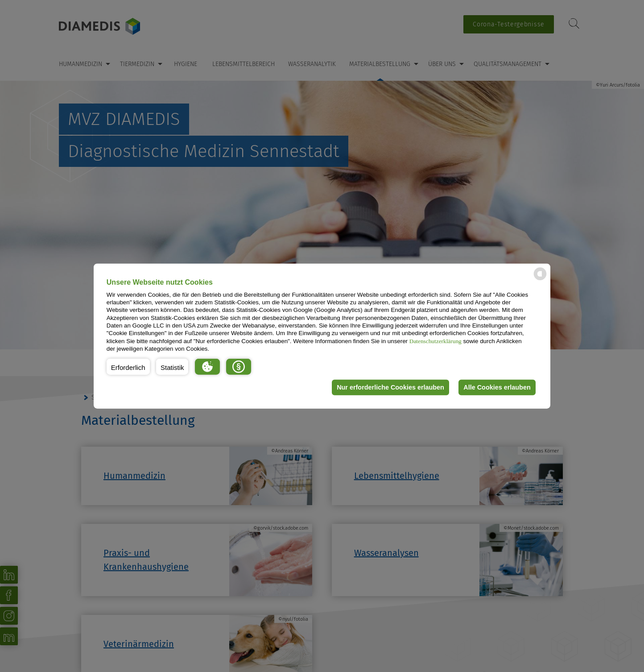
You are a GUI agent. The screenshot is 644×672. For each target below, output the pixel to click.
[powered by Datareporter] (540, 280)
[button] (128, 366)
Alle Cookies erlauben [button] (497, 387)
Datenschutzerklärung (436, 341)
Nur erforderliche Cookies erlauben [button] (390, 387)
